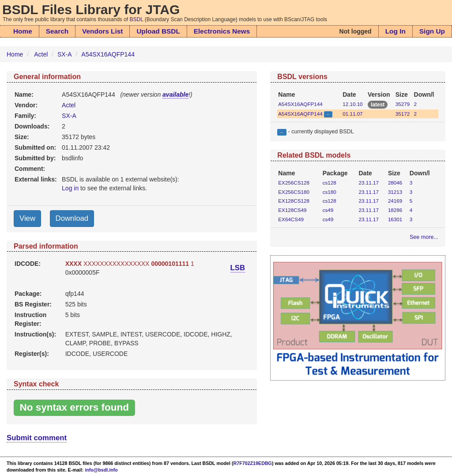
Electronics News (222, 31)
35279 (403, 104)
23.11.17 (369, 183)
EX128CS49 (292, 210)
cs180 (330, 192)
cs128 (330, 183)
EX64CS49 (291, 219)
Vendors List (102, 31)
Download (72, 218)
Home (23, 31)
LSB (238, 268)
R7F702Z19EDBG (253, 463)
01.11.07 (352, 114)
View (27, 218)
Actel (41, 54)
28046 (395, 183)
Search (57, 31)
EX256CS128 (294, 183)
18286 (395, 210)
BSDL (137, 19)
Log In (395, 31)
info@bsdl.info (101, 470)
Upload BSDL (158, 31)
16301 (395, 219)
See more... (424, 237)
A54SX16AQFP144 (108, 54)
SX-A (65, 54)
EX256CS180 (294, 192)
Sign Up (432, 31)
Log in (70, 188)
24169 (395, 201)
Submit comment (37, 438)
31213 (395, 192)
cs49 (328, 210)
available (175, 94)
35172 (403, 114)
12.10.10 (352, 104)
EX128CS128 (294, 201)
